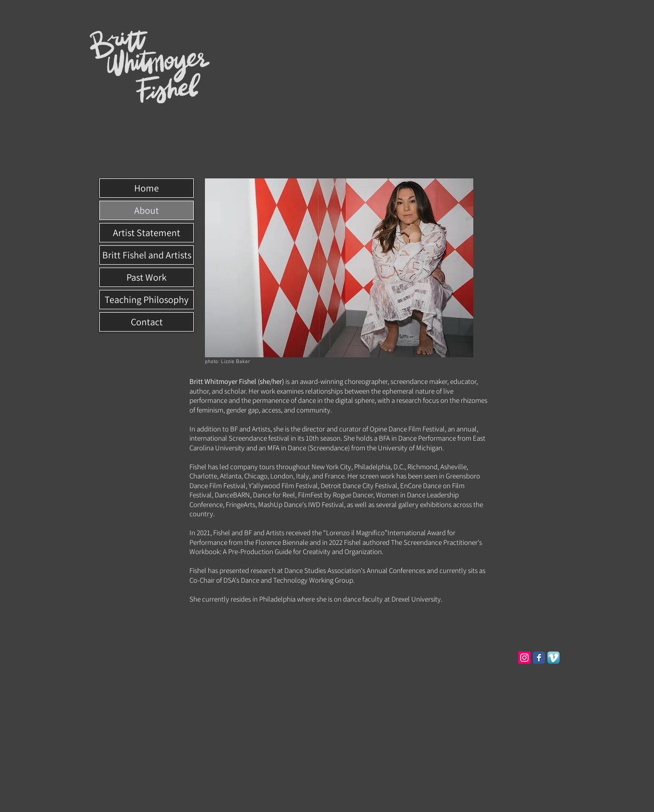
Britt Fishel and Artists (147, 255)
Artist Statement (147, 233)
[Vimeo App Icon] (553, 658)
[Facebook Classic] (539, 658)
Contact (147, 322)
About (147, 210)
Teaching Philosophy (147, 300)
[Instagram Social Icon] (524, 658)
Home (147, 188)
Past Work (147, 277)
